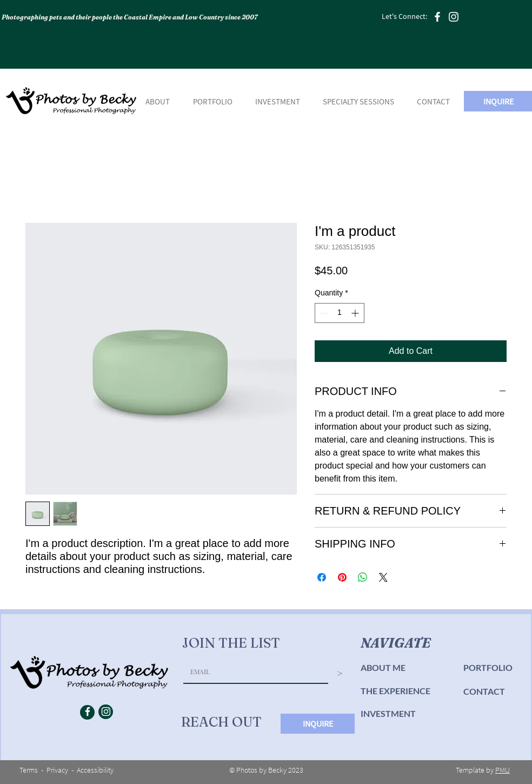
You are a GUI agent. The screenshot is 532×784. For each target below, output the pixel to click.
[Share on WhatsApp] (363, 577)
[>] (340, 674)
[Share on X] (383, 577)
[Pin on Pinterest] (342, 577)
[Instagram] (454, 17)
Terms (29, 770)
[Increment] (356, 313)
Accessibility (95, 770)
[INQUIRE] (318, 724)
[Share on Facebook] (322, 577)
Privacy (57, 770)
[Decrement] (323, 313)
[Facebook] (437, 17)
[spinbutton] (340, 313)
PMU (503, 770)
